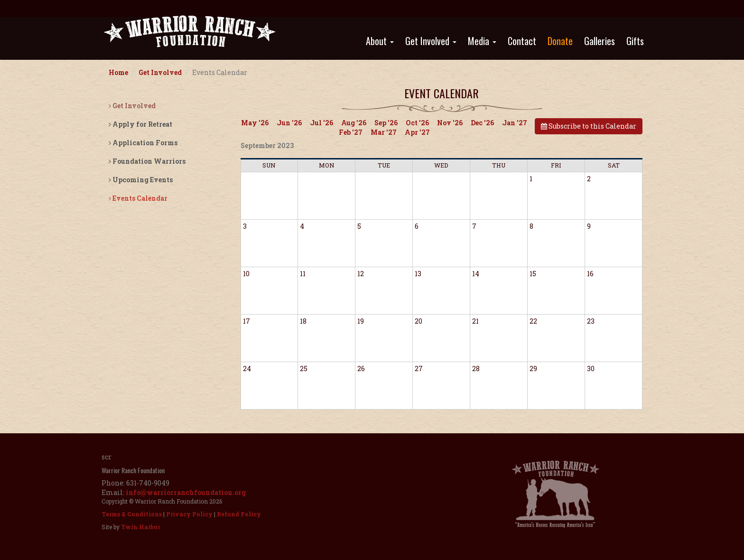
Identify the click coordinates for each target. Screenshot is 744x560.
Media (482, 41)
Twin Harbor (140, 527)
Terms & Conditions (132, 514)
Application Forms (143, 143)
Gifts (635, 41)
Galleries (600, 41)
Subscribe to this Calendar (589, 126)
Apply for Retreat (140, 124)
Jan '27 (515, 123)
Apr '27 (417, 132)
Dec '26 (482, 123)
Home (118, 72)
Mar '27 (384, 132)
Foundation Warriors (147, 161)
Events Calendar (138, 198)
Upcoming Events (141, 180)
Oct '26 (417, 123)
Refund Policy (239, 514)
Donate (560, 41)
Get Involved (431, 41)
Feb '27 (351, 132)
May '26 (255, 123)
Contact (522, 41)
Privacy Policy (189, 514)
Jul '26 (321, 123)
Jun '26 (289, 123)
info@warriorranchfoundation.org (186, 492)
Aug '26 (354, 123)
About (380, 41)
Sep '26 (386, 123)
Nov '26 (450, 123)
